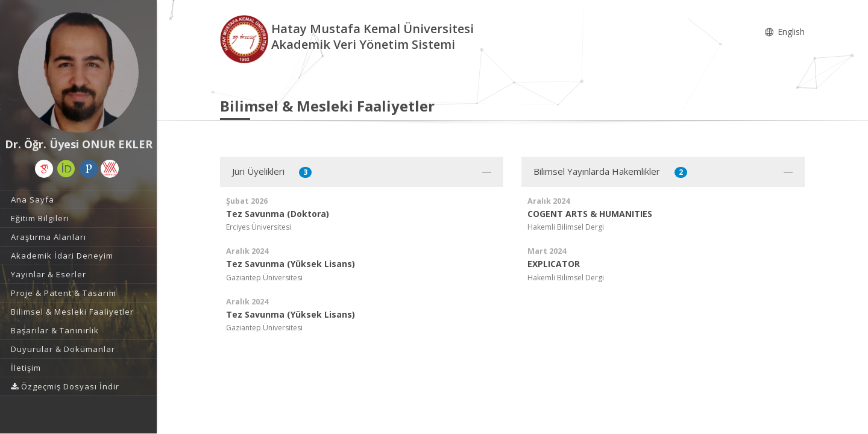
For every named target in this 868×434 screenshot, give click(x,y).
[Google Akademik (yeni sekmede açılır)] (44, 169)
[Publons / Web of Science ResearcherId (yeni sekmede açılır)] (89, 169)
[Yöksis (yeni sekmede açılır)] (110, 169)
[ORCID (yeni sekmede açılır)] (66, 169)
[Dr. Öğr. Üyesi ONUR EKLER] (78, 72)
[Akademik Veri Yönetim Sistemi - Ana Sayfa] (246, 38)
